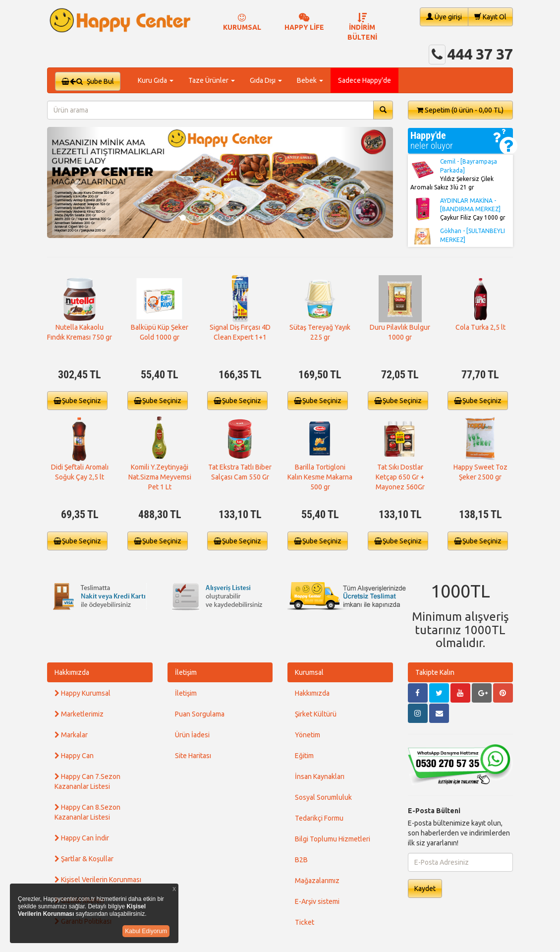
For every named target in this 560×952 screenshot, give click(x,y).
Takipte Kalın (435, 672)
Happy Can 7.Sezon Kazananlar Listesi (87, 781)
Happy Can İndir (82, 838)
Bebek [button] (310, 80)
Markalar (71, 735)
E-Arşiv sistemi (317, 901)
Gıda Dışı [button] (266, 80)
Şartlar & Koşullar (84, 859)
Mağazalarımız (317, 881)
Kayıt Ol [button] (490, 17)
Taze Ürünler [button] (212, 80)
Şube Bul (88, 81)
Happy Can (74, 756)
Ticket (305, 922)
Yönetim (308, 735)
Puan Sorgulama (200, 714)
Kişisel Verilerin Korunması (98, 880)
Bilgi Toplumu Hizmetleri (333, 839)
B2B (301, 860)
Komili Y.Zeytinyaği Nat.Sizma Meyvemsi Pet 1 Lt (160, 477)
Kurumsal (309, 672)
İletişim (186, 672)
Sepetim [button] (460, 110)
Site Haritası (193, 756)
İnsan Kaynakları (320, 776)
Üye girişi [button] (444, 17)
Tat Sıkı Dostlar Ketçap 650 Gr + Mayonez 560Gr (400, 477)
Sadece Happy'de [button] (364, 80)
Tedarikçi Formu (319, 818)
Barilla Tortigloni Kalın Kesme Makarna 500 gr (320, 477)
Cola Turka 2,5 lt (480, 327)
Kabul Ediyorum (146, 931)
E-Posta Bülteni (434, 811)
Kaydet (425, 889)
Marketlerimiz (79, 714)
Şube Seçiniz (77, 401)
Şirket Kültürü (316, 714)
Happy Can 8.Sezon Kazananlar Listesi (87, 812)
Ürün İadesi (192, 735)
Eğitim (304, 756)
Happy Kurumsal (83, 693)
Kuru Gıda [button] (156, 80)
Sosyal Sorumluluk (323, 797)
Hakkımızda (72, 672)
